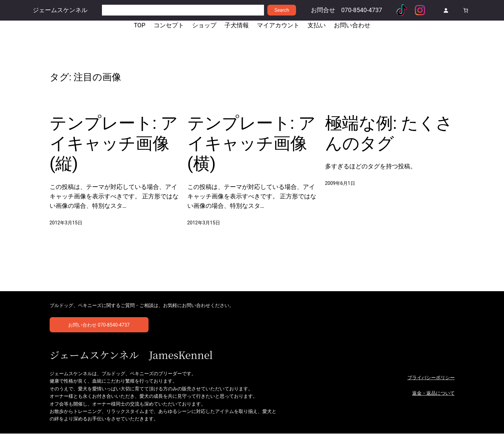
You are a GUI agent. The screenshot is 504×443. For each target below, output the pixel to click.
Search (282, 10)
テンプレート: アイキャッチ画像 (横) (250, 147)
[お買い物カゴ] (466, 10)
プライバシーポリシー (431, 387)
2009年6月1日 (340, 188)
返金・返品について (433, 403)
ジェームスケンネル (60, 10)
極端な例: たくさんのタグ (383, 136)
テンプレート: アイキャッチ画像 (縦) (112, 147)
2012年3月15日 (66, 228)
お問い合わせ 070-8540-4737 (99, 333)
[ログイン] (446, 10)
